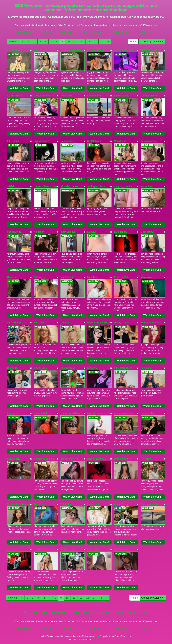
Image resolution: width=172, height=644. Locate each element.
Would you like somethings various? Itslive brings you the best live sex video (86, 612)
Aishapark (39, 232)
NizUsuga (93, 550)
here (97, 636)
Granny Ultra (146, 32)
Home (133, 42)
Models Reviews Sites (92, 32)
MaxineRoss (14, 550)
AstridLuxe (40, 504)
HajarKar (12, 277)
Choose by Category (152, 42)
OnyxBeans (40, 368)
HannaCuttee (68, 141)
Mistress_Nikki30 (70, 413)
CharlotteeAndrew (44, 550)
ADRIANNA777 (15, 96)
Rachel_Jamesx (96, 413)
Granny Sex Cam (121, 32)
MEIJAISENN (14, 323)
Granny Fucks (66, 32)
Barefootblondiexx (44, 459)
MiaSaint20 (67, 277)
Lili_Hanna (13, 141)
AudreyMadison (96, 186)
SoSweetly (40, 277)
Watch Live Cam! (19, 88)
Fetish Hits (98, 639)
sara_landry (121, 232)
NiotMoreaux (94, 141)
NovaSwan (66, 96)
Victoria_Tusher (69, 186)
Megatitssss (121, 141)
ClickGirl (12, 368)
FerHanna (146, 368)
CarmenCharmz (149, 96)
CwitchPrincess (42, 96)
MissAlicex (147, 186)
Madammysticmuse (71, 50)
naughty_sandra (123, 186)
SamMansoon (122, 550)
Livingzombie (41, 141)
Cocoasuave (148, 232)
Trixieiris (12, 186)
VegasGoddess (96, 50)
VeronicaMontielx (124, 413)
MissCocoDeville (96, 459)
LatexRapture (15, 50)
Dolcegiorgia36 (149, 504)
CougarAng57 (15, 232)
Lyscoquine (94, 504)
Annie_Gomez (122, 504)
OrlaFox (65, 323)
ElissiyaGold (68, 368)
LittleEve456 (94, 96)
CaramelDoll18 (42, 413)
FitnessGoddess (123, 368)
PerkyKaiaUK (121, 96)
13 (89, 42)
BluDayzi (39, 323)
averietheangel (122, 459)
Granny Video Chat (23, 32)
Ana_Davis (40, 50)
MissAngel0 (14, 459)
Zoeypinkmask (149, 141)
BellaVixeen (67, 550)
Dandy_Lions (121, 323)
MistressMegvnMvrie (99, 323)
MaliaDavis (93, 277)
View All (14, 42)
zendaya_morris (69, 459)
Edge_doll (13, 413)
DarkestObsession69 (45, 186)
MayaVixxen (147, 277)
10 (69, 42)
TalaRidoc (66, 504)
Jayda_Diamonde (124, 50)
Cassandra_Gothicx (18, 504)
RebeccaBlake (122, 277)
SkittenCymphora (150, 323)
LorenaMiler (147, 413)
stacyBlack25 (68, 232)
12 (82, 42)
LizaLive (92, 232)
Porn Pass (47, 32)
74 (102, 42)
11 (75, 42)
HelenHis (146, 459)
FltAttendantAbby (151, 50)
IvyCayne (92, 368)
